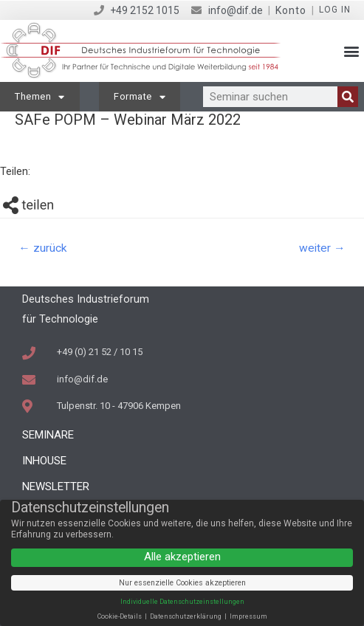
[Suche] (348, 97)
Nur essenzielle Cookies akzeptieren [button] (182, 583)
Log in (335, 10)
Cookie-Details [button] (120, 616)
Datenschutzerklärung (186, 616)
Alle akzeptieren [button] (182, 557)
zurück (43, 248)
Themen (40, 97)
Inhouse (44, 461)
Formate (140, 97)
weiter (322, 248)
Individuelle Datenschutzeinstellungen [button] (182, 602)
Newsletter (56, 486)
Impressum (248, 616)
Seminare (48, 435)
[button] (352, 51)
